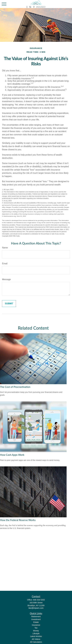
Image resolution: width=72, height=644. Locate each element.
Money (36, 631)
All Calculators (36, 642)
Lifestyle (36, 633)
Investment (36, 619)
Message (6, 279)
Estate (36, 622)
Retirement (36, 617)
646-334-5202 (39, 600)
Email (5, 264)
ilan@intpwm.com (36, 608)
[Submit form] (9, 304)
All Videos (36, 639)
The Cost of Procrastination (15, 387)
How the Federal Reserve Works (18, 520)
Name (5, 248)
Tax (36, 628)
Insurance (36, 625)
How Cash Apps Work (12, 455)
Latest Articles (36, 636)
